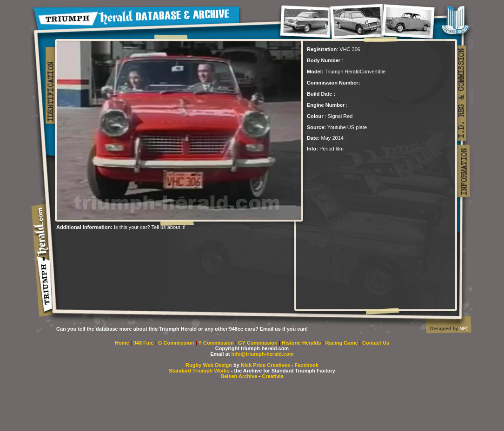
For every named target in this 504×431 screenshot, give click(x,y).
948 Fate (144, 343)
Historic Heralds (302, 343)
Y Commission (217, 343)
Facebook (307, 365)
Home (122, 343)
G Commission (177, 343)
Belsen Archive (239, 376)
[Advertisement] (165, 244)
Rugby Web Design (209, 365)
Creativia (272, 376)
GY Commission (258, 343)
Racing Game (342, 343)
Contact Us (376, 343)
